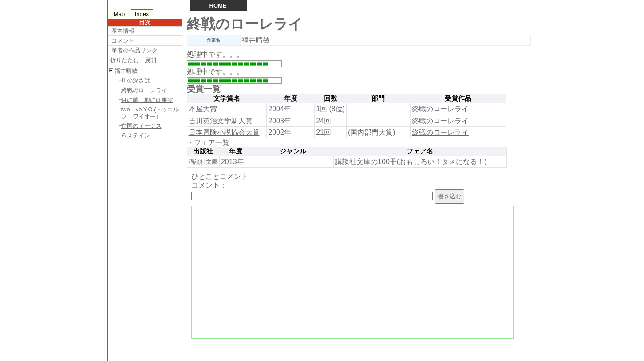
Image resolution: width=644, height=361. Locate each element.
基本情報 (123, 31)
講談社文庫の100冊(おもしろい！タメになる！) (411, 162)
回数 (331, 98)
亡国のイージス (141, 126)
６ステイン (136, 135)
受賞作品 (458, 98)
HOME (218, 6)
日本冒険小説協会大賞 (224, 132)
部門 (378, 98)
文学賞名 (227, 98)
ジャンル (293, 151)
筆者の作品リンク (134, 50)
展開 (150, 60)
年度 (291, 98)
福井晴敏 (256, 40)
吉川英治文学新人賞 (221, 121)
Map (119, 14)
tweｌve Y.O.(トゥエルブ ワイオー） (150, 113)
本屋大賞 (203, 109)
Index (142, 14)
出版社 (203, 151)
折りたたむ (124, 60)
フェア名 (420, 151)
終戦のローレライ (144, 90)
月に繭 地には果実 (147, 100)
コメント (123, 41)
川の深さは (136, 80)
